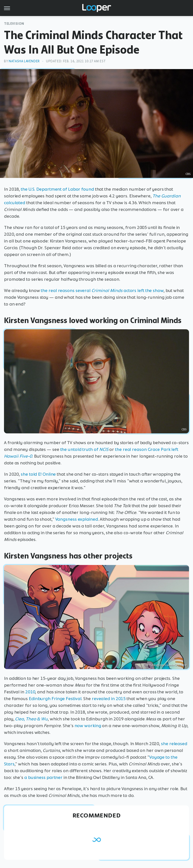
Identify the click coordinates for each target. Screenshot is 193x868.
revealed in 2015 (109, 699)
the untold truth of (84, 449)
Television (14, 24)
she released (174, 744)
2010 (30, 692)
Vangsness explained (77, 519)
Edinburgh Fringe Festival (55, 699)
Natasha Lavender (24, 61)
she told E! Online (38, 474)
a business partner (43, 777)
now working (88, 726)
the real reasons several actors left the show (102, 291)
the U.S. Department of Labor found (57, 189)
